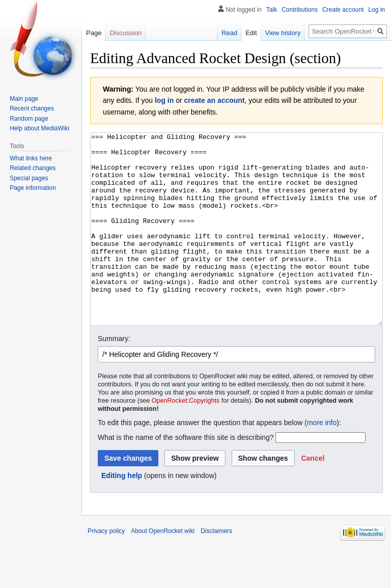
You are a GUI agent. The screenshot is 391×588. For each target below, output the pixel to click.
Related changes (33, 168)
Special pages (29, 178)
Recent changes (32, 108)
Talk (272, 10)
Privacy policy (106, 569)
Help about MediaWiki (39, 128)
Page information (33, 188)
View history (283, 33)
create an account (215, 100)
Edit (251, 33)
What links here (31, 158)
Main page (24, 99)
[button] (313, 496)
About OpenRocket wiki (163, 569)
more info (322, 461)
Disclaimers (216, 569)
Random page (29, 119)
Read (229, 33)
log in (164, 100)
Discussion (125, 33)
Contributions (300, 10)
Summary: (114, 377)
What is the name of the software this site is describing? (186, 475)
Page (94, 33)
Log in (376, 10)
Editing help (122, 514)
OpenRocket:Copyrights (186, 439)
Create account (343, 10)
